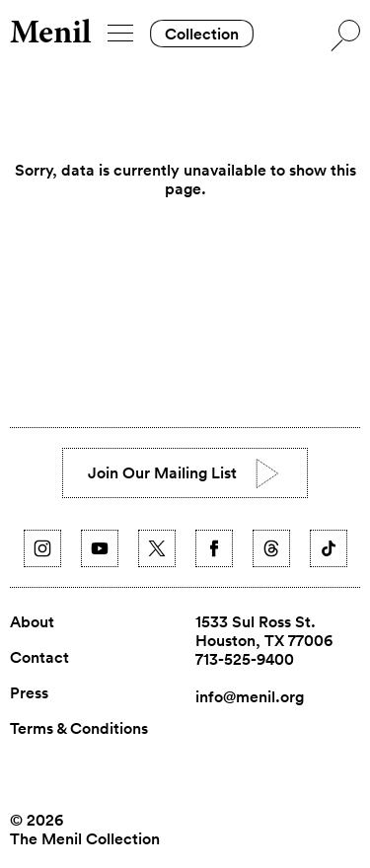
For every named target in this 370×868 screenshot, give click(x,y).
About (32, 622)
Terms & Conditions (79, 729)
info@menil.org (250, 697)
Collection (202, 34)
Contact (39, 658)
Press (29, 693)
